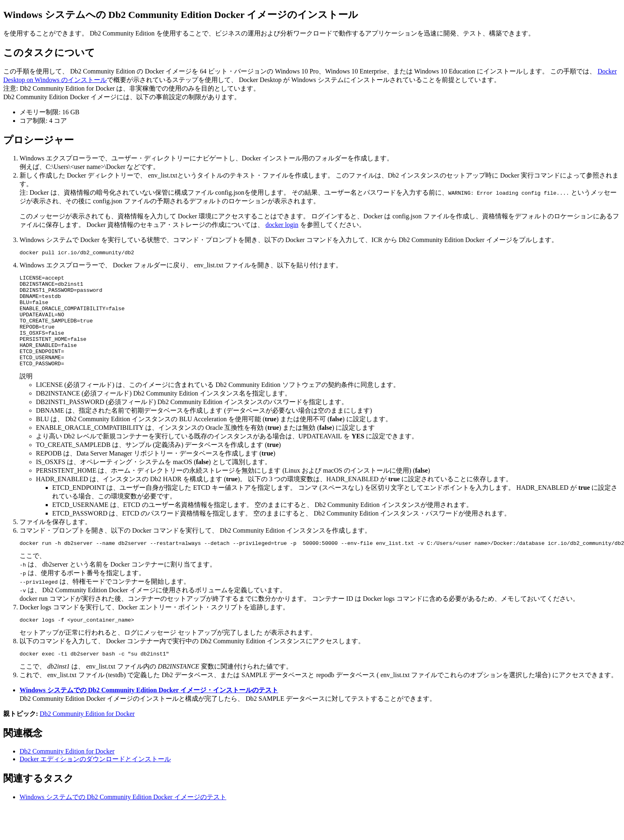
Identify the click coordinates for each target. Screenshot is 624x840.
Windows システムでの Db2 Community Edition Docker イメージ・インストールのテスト (149, 713)
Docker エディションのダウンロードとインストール (95, 782)
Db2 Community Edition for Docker (87, 737)
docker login (282, 225)
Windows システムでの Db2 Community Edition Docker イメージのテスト (123, 820)
